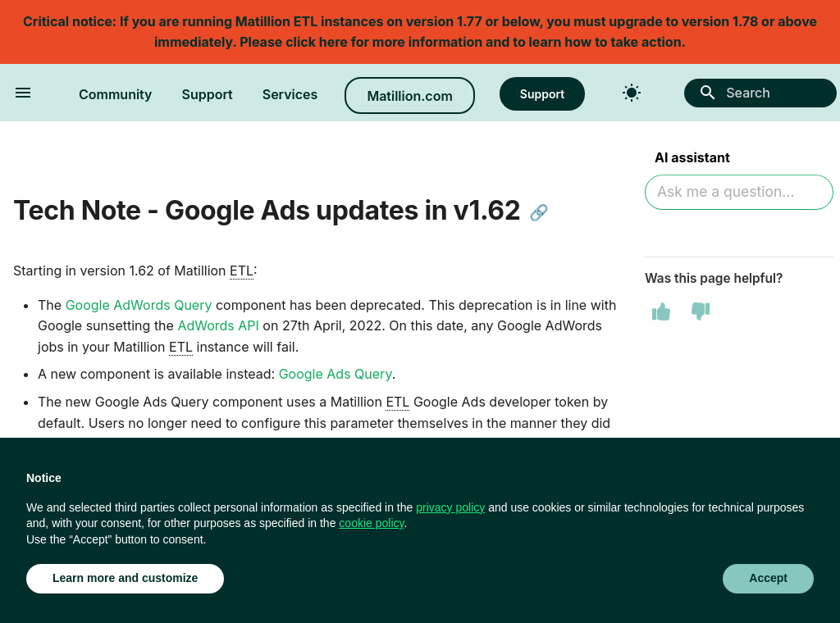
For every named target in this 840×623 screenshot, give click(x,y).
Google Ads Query (336, 374)
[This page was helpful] (661, 311)
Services (290, 94)
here (333, 42)
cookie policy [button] (371, 523)
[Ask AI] (739, 192)
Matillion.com (409, 96)
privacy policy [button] (450, 507)
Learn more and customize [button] (125, 578)
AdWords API (218, 325)
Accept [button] (768, 578)
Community (116, 94)
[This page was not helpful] (701, 311)
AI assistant (692, 157)
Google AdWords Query (139, 305)
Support (208, 94)
